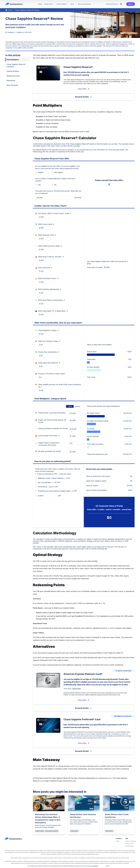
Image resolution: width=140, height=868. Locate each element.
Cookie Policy (130, 846)
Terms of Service (131, 841)
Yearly (70, 406)
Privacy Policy (130, 844)
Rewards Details (84, 97)
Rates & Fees (77, 689)
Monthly (78, 406)
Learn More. (95, 866)
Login (117, 841)
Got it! (108, 866)
